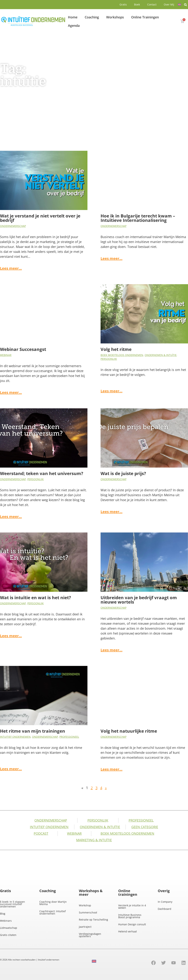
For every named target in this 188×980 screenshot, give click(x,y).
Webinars (6, 921)
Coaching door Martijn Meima (53, 903)
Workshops (115, 17)
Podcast (41, 833)
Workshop (85, 905)
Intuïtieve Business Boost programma (130, 916)
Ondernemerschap (13, 226)
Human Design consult (132, 924)
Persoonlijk (109, 359)
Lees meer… (11, 268)
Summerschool (88, 912)
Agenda (74, 26)
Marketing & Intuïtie (94, 840)
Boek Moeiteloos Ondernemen (122, 355)
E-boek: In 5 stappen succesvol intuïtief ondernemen (12, 904)
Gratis (123, 4)
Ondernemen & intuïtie (161, 355)
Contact (152, 4)
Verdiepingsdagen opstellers (90, 935)
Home (73, 17)
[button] (185, 5)
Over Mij (169, 4)
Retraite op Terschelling (93, 920)
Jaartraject (85, 927)
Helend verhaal (128, 931)
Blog (3, 914)
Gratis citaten (8, 935)
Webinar (6, 355)
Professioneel (69, 737)
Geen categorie (145, 827)
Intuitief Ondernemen (15, 737)
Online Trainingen (145, 17)
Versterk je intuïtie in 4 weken (132, 907)
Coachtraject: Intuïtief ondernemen (53, 912)
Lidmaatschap (9, 928)
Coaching (92, 17)
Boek (137, 4)
